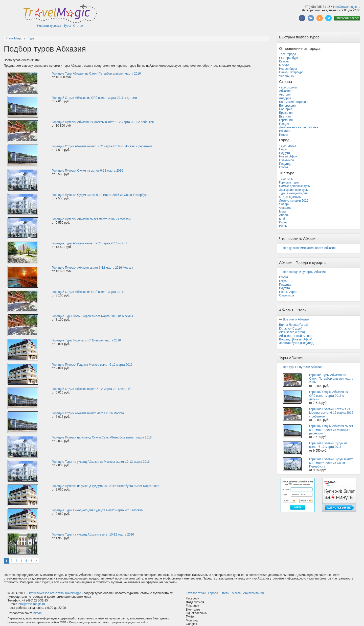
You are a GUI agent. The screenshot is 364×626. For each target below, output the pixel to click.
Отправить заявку (347, 18)
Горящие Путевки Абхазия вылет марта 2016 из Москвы (91, 219)
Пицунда (285, 164)
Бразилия (286, 113)
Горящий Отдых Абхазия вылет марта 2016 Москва (88, 413)
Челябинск (287, 76)
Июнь (283, 222)
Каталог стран (196, 593)
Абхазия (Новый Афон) (295, 336)
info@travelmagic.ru (347, 7)
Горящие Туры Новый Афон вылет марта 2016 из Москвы (92, 316)
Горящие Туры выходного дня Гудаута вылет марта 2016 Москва (97, 510)
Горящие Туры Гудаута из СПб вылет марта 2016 (86, 340)
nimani (38, 613)
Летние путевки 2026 (294, 201)
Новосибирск (288, 69)
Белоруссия (287, 106)
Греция (284, 124)
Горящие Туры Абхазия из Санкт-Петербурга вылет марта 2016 (96, 74)
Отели (225, 593)
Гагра (283, 149)
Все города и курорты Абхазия (304, 272)
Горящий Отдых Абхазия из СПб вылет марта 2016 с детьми (94, 98)
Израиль (285, 131)
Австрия (285, 95)
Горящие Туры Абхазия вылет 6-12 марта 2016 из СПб (90, 243)
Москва (284, 65)
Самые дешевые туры (295, 186)
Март (283, 212)
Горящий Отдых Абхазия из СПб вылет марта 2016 (88, 292)
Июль (283, 226)
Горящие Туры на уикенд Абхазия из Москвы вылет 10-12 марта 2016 (101, 462)
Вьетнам (285, 117)
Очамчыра (287, 160)
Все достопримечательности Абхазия (309, 248)
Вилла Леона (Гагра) (294, 325)
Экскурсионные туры (294, 190)
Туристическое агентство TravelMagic (55, 593)
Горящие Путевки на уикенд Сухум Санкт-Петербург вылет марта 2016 (102, 437)
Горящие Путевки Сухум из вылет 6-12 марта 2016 (87, 171)
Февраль (285, 208)
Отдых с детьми (290, 197)
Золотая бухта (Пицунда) (297, 343)
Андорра (285, 98)
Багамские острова (292, 102)
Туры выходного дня (293, 193)
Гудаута (285, 153)
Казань (284, 61)
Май (282, 219)
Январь (284, 204)
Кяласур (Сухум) (291, 329)
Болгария (286, 109)
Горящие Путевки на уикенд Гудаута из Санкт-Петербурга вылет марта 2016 (106, 486)
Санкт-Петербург (291, 72)
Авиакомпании (253, 593)
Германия (286, 120)
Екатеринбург (289, 58)
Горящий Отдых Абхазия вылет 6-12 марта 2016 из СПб (91, 389)
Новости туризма (49, 26)
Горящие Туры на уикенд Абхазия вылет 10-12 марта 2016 (93, 535)
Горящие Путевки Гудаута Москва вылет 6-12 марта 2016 (92, 365)
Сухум (283, 167)
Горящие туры (289, 182)
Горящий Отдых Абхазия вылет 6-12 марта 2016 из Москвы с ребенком (102, 146)
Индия (283, 135)
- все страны (288, 87)
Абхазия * (286, 91)
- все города (288, 54)
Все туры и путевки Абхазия (303, 367)
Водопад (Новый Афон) (296, 339)
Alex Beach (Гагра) (292, 332)
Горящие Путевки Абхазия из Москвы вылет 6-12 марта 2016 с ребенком (103, 122)
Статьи (78, 26)
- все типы (286, 179)
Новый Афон (288, 156)
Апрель (284, 215)
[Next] (36, 561)
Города (213, 593)
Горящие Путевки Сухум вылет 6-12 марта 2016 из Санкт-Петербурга (101, 195)
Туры (67, 26)
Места (236, 593)
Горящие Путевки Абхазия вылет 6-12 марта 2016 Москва (92, 268)
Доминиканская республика (299, 127)
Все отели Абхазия (296, 319)
